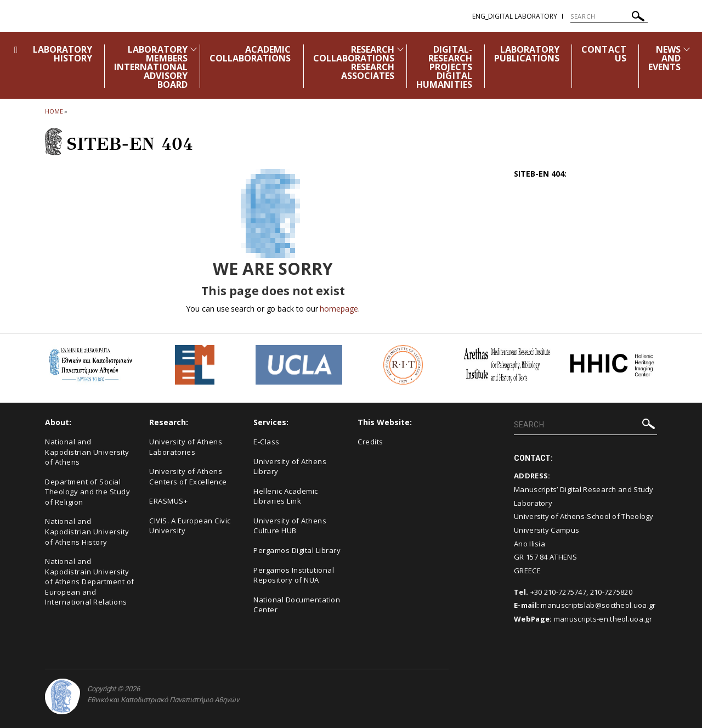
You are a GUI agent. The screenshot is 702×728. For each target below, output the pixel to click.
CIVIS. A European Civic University (190, 526)
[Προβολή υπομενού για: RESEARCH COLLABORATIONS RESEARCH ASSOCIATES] (400, 49)
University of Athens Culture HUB (290, 526)
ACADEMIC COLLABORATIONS (250, 54)
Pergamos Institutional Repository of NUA (294, 575)
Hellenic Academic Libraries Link (286, 496)
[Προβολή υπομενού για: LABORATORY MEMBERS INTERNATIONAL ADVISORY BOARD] (194, 49)
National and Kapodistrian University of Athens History (87, 531)
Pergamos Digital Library (297, 550)
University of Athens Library (290, 467)
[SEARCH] (609, 16)
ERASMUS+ (168, 501)
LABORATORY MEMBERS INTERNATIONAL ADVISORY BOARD (151, 67)
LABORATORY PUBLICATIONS (527, 54)
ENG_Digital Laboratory (515, 16)
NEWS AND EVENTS (664, 58)
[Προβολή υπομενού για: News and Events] (687, 49)
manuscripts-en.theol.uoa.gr (603, 619)
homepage (339, 309)
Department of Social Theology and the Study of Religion (87, 492)
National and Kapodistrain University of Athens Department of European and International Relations (90, 582)
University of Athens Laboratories (186, 447)
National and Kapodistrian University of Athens (87, 452)
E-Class (267, 442)
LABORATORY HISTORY (63, 54)
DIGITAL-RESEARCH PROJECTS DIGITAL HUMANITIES (444, 67)
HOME (54, 111)
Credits (370, 442)
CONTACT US (604, 54)
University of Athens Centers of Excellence (188, 476)
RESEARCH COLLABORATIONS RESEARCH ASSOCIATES (354, 63)
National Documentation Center (297, 605)
